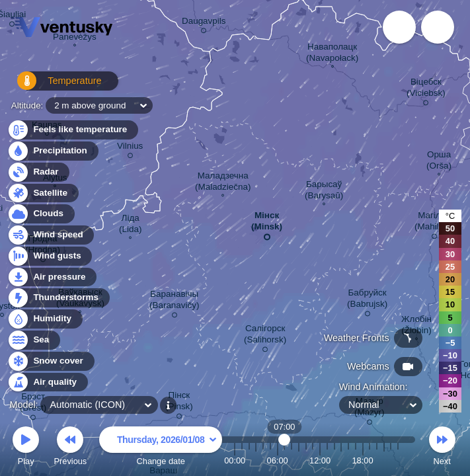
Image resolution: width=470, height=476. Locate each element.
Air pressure (52, 277)
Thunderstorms (58, 298)
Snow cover (51, 361)
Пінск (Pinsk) (179, 403)
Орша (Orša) (439, 162)
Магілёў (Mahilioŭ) (434, 223)
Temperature (52, 86)
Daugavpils (204, 23)
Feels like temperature (72, 130)
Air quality (47, 382)
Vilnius (130, 148)
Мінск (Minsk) (267, 223)
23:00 (398, 460)
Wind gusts (50, 256)
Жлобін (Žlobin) (416, 326)
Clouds (41, 214)
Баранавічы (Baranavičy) (174, 302)
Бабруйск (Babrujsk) (367, 300)
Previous (70, 448)
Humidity (45, 319)
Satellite (43, 193)
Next (442, 448)
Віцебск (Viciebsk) (426, 90)
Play (26, 448)
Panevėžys (75, 38)
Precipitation (53, 151)
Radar (38, 172)
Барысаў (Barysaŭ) (324, 191)
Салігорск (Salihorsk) (265, 336)
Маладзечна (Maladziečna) (223, 183)
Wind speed (51, 235)
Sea (33, 340)
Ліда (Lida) (130, 225)
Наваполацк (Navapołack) (332, 54)
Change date (161, 448)
